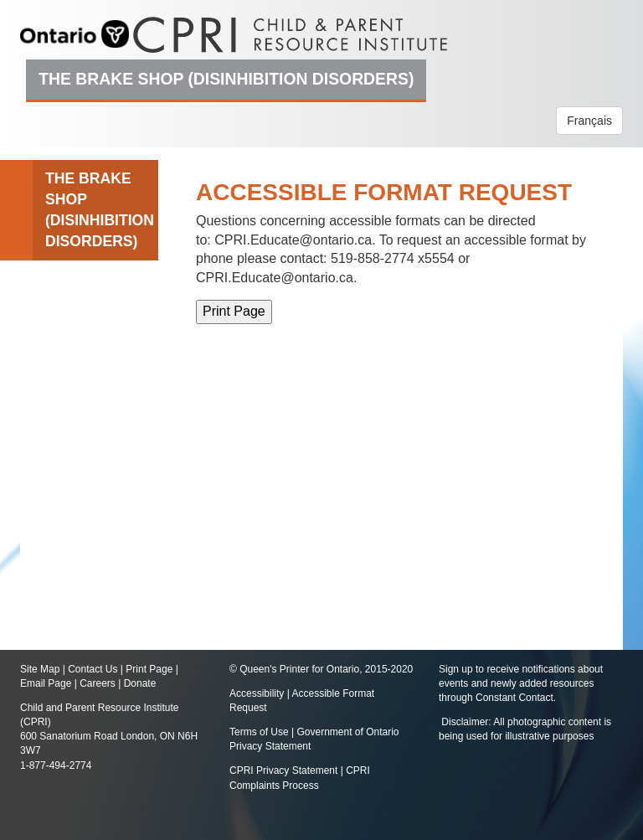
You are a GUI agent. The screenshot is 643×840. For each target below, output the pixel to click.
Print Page (149, 669)
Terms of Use (259, 732)
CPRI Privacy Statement (283, 770)
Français (589, 121)
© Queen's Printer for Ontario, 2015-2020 (321, 669)
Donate (140, 683)
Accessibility (258, 693)
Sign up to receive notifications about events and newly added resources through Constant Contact (521, 683)
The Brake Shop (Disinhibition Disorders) (226, 79)
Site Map (40, 669)
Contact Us (93, 669)
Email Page (46, 683)
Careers (98, 683)
